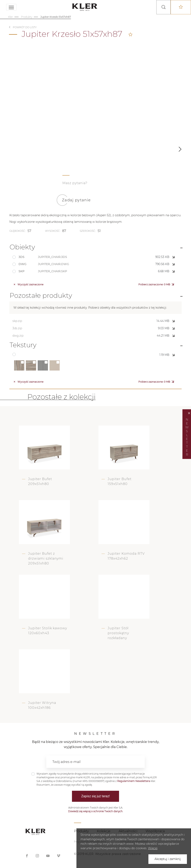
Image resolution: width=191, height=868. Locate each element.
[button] (180, 149)
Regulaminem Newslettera (134, 781)
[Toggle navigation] (11, 7)
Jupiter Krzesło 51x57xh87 (56, 17)
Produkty (27, 17)
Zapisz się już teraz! (95, 796)
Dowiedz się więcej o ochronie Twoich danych (95, 811)
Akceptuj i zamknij (168, 859)
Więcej (153, 848)
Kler (10, 17)
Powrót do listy (25, 27)
